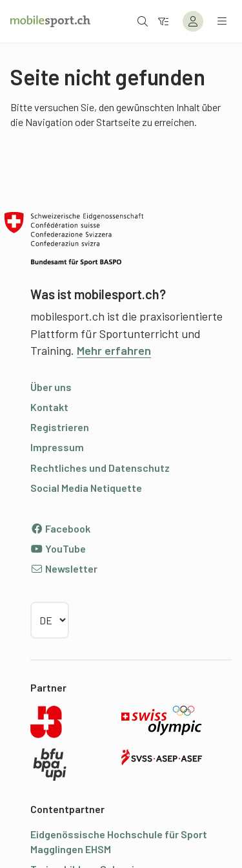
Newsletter (64, 568)
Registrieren (60, 427)
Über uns (51, 387)
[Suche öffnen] (143, 21)
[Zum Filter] (163, 21)
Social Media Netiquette (86, 488)
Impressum (57, 447)
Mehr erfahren (114, 350)
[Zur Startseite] (50, 21)
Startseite (118, 122)
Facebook (60, 528)
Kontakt (49, 407)
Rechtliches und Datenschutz (100, 468)
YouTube (58, 548)
